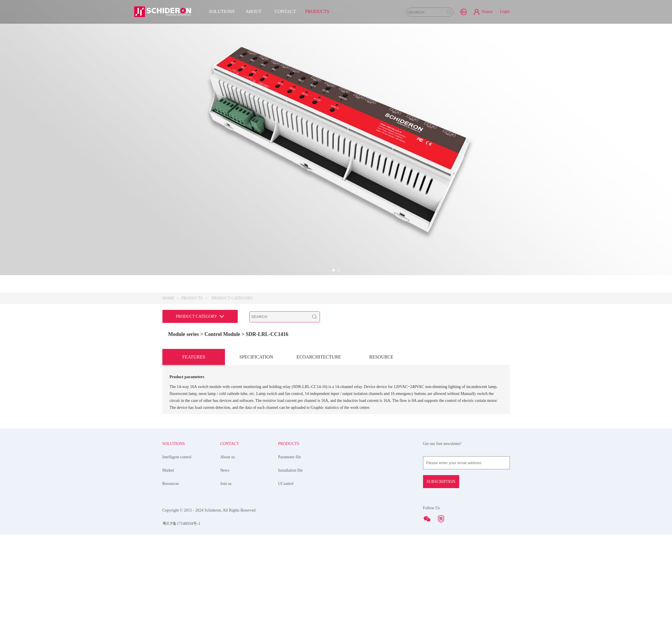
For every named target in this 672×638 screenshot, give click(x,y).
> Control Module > (223, 334)
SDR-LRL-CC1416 (267, 334)
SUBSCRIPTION (441, 482)
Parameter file (289, 457)
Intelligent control (177, 457)
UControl (286, 484)
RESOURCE (381, 357)
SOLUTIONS (222, 11)
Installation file (290, 470)
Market (168, 470)
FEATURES (194, 357)
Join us (226, 484)
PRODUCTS (317, 11)
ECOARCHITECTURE (319, 357)
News (225, 470)
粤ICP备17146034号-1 (181, 524)
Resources (171, 484)
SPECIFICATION (256, 357)
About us (227, 457)
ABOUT (253, 11)
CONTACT (285, 11)
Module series (184, 334)
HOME (168, 298)
